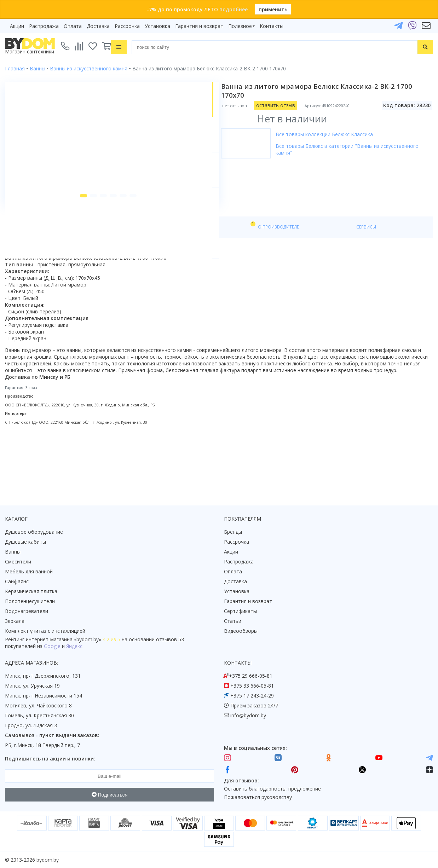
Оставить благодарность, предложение (272, 789)
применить (273, 9)
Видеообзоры (241, 631)
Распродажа (44, 26)
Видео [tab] (117, 282)
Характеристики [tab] (73, 283)
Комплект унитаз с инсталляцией (45, 631)
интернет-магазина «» (64, 640)
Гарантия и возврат (199, 26)
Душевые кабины (25, 542)
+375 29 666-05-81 (251, 676)
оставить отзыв (283, 105)
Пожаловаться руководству (258, 797)
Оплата (73, 26)
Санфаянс (17, 582)
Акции (17, 26)
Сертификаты (240, 611)
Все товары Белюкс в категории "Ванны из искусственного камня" (355, 149)
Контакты (272, 26)
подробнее (234, 9)
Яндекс (74, 646)
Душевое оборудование (34, 532)
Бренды (233, 532)
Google (52, 646)
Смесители (18, 562)
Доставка (98, 26)
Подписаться (110, 795)
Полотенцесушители (30, 601)
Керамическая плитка (31, 592)
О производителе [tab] (158, 283)
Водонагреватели (27, 611)
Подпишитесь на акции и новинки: (50, 759)
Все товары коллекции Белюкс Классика (332, 134)
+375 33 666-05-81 (252, 686)
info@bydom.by (248, 716)
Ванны (13, 552)
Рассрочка (127, 26)
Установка (157, 26)
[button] (70, 252)
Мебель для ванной (29, 572)
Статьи (233, 621)
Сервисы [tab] (205, 283)
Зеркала (15, 621)
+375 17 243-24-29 (252, 696)
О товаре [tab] (27, 283)
